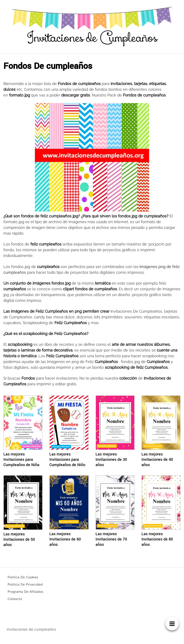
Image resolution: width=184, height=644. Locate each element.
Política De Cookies (23, 577)
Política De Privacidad (25, 584)
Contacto (15, 599)
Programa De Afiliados (26, 592)
